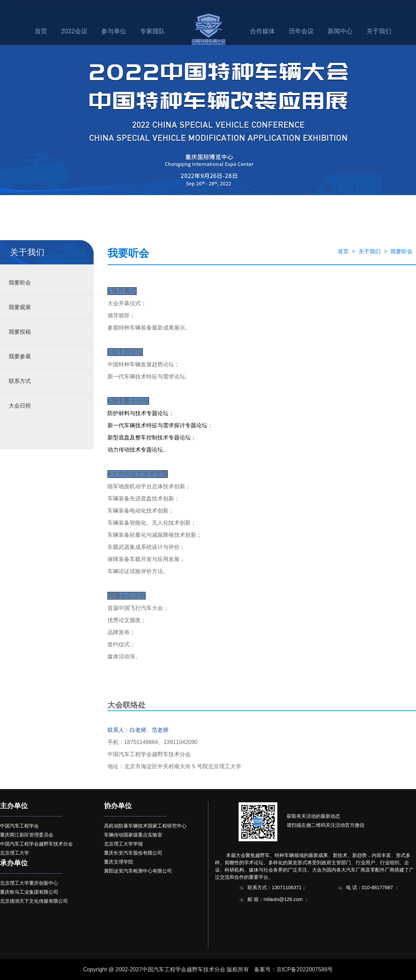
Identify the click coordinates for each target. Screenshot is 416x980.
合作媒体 (262, 31)
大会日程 (20, 406)
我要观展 (20, 307)
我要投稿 (20, 332)
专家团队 (153, 31)
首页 (41, 31)
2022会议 (74, 31)
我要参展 (20, 356)
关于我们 (379, 31)
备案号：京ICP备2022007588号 (294, 969)
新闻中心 (340, 31)
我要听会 (20, 283)
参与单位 (114, 31)
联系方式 (20, 381)
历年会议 (301, 31)
